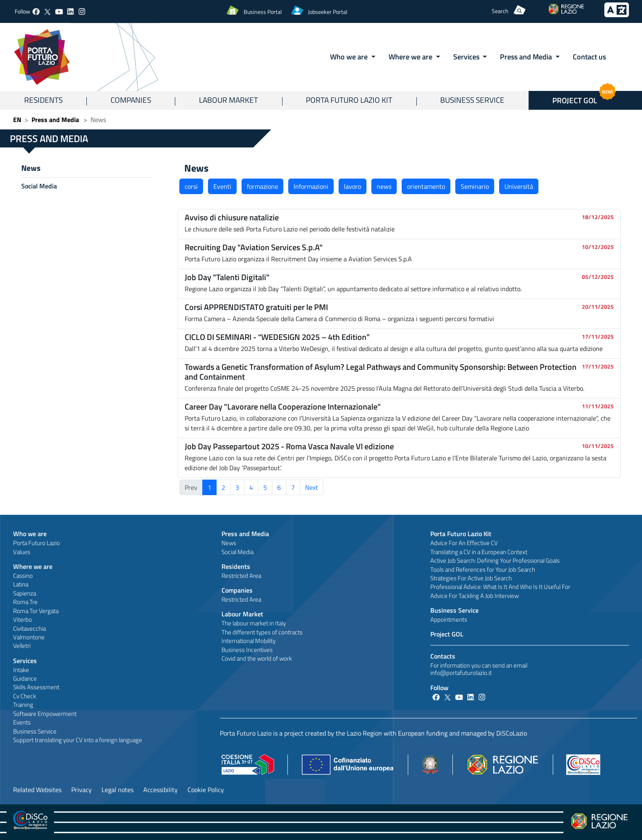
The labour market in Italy (254, 623)
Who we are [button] (350, 57)
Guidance (25, 678)
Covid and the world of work (257, 658)
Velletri (22, 646)
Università (519, 186)
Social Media (39, 186)
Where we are (33, 566)
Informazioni (311, 186)
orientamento (426, 186)
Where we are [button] (411, 57)
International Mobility (249, 641)
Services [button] (467, 57)
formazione (262, 186)
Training (23, 705)
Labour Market (228, 100)
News (31, 168)
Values (22, 552)
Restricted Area (241, 576)
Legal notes (118, 790)
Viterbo (23, 619)
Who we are (30, 534)
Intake (21, 670)
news (384, 186)
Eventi (222, 186)
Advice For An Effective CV (464, 543)
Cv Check (25, 696)
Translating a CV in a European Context (479, 552)
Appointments (449, 619)
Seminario (475, 186)
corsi (191, 186)
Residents (43, 100)
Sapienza (25, 593)
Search (500, 11)
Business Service (472, 100)
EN (17, 120)
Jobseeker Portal (328, 12)
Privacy (81, 790)
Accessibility (160, 790)
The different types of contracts (262, 632)
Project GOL (447, 634)
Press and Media (55, 120)
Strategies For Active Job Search (471, 578)
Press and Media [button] (527, 57)
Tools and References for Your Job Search (483, 569)
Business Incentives (247, 650)
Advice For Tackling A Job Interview (475, 596)
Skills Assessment (36, 687)
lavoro (353, 186)
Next (312, 487)
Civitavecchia (29, 628)
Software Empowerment (45, 714)
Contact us (589, 57)
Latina (21, 584)
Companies (131, 100)
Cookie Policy (206, 790)
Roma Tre (25, 602)
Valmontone (29, 637)
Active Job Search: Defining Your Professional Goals (495, 560)
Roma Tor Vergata (36, 611)
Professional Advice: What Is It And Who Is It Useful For (500, 587)
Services (25, 661)
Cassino (23, 576)
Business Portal (263, 12)
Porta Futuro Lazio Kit (349, 100)
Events (22, 722)
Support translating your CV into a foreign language (78, 740)
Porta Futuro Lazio (36, 543)
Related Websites (37, 790)
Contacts (443, 656)
